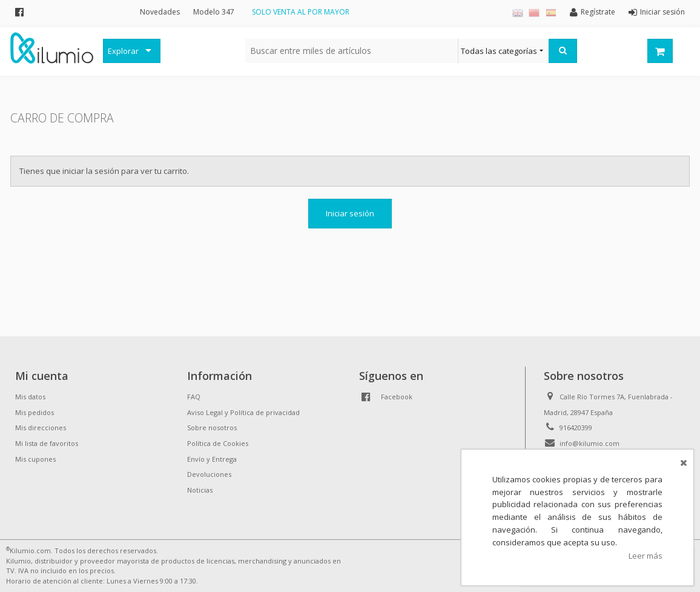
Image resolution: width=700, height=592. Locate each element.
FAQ (194, 397)
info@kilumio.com (589, 443)
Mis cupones (35, 459)
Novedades (160, 12)
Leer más (646, 556)
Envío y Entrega (212, 459)
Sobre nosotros (212, 427)
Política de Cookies (218, 443)
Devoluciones (209, 474)
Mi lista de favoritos (47, 443)
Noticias (200, 490)
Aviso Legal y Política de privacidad (243, 412)
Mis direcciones (41, 427)
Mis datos (30, 397)
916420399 (576, 427)
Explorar (123, 51)
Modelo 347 (214, 12)
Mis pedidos (35, 412)
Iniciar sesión (350, 213)
